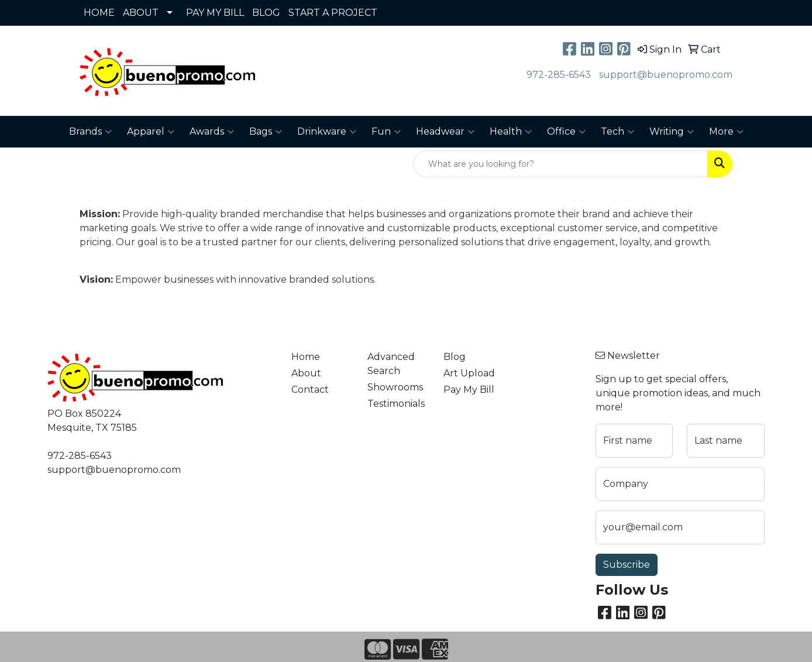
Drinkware (327, 132)
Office (566, 132)
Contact (310, 390)
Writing (672, 132)
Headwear (445, 132)
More (726, 132)
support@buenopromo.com (666, 75)
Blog (455, 357)
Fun (386, 132)
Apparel (151, 132)
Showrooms (395, 387)
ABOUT (141, 13)
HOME (99, 13)
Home (306, 357)
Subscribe (627, 565)
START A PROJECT (333, 13)
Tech (617, 132)
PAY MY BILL (215, 13)
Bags (266, 132)
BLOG (266, 13)
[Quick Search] (560, 164)
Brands (90, 132)
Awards (212, 132)
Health (511, 132)
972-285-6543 (559, 75)
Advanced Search (391, 364)
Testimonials (396, 404)
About (306, 373)
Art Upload (469, 373)
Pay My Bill (469, 390)
